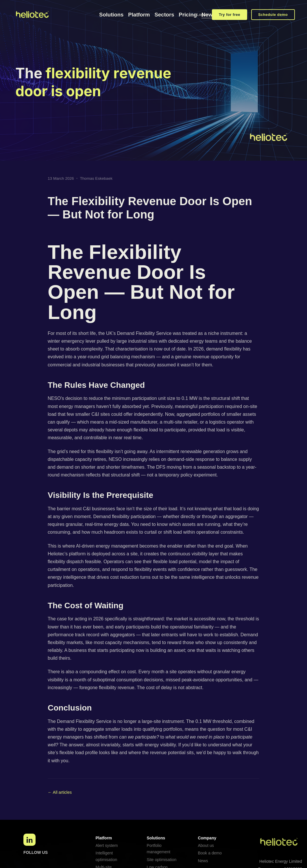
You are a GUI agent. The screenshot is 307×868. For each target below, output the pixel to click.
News (203, 861)
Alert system (107, 845)
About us (206, 845)
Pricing (188, 15)
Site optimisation (161, 860)
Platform (139, 15)
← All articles (60, 792)
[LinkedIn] (29, 840)
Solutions (111, 15)
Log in (202, 15)
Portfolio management (158, 849)
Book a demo (210, 853)
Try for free (230, 15)
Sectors (164, 15)
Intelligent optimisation (107, 856)
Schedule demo (273, 15)
